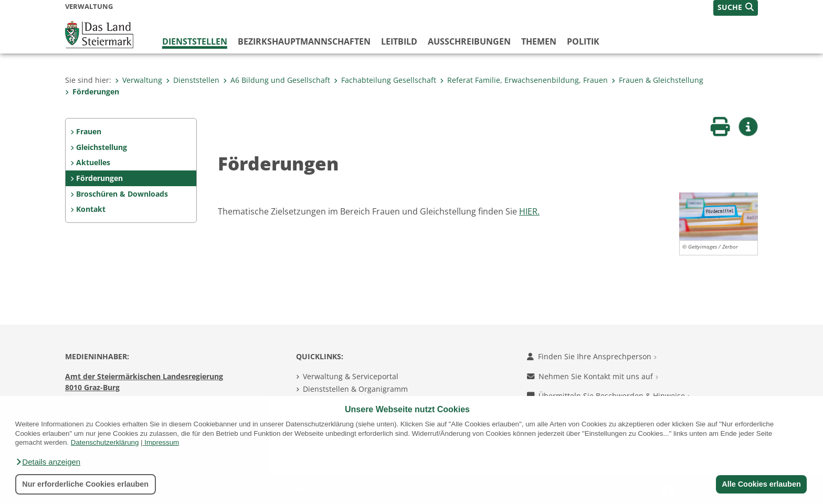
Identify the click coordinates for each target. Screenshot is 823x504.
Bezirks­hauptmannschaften (304, 41)
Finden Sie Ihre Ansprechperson (592, 356)
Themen (539, 41)
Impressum (162, 442)
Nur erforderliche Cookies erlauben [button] (85, 484)
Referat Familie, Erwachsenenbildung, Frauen (524, 80)
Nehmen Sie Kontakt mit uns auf (593, 376)
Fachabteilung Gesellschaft (385, 80)
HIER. (529, 211)
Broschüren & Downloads (122, 194)
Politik (583, 41)
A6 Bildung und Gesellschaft (277, 80)
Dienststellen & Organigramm (355, 389)
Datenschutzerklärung (105, 442)
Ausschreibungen (469, 41)
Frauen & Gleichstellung (657, 80)
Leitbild (399, 41)
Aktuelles (93, 162)
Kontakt (91, 209)
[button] (48, 462)
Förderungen (92, 92)
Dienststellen (195, 41)
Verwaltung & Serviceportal (351, 376)
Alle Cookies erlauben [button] (761, 484)
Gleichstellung (102, 147)
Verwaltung (139, 80)
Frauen (89, 131)
